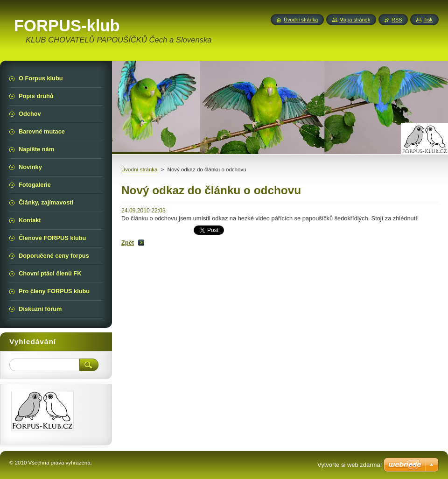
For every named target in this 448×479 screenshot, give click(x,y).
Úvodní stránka (139, 169)
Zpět (128, 243)
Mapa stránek (355, 20)
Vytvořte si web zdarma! (350, 465)
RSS (397, 20)
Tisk (428, 20)
